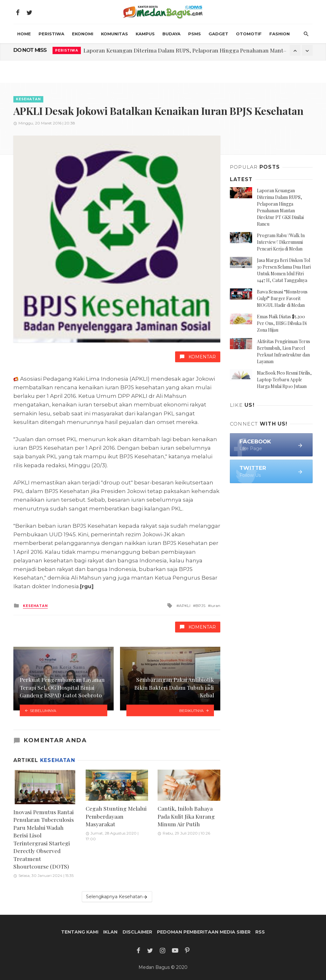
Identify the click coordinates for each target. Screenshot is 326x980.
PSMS (195, 34)
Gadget (218, 34)
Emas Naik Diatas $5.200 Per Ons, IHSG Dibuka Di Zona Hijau (282, 323)
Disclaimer (137, 932)
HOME (24, 34)
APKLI (185, 606)
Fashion (280, 34)
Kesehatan (28, 99)
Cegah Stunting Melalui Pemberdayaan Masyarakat (116, 816)
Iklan (110, 932)
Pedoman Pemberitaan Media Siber (204, 932)
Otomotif (249, 34)
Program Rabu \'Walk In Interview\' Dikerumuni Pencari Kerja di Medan (281, 242)
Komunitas (114, 34)
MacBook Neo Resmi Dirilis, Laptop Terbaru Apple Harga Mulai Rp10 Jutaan (284, 380)
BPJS (200, 606)
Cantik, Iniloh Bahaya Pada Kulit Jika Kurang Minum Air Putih (186, 816)
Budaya (171, 34)
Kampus (145, 34)
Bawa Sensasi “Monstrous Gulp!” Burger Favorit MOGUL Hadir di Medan (282, 298)
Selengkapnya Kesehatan (117, 897)
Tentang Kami (80, 932)
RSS (260, 932)
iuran (215, 606)
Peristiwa (51, 34)
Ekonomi (83, 34)
